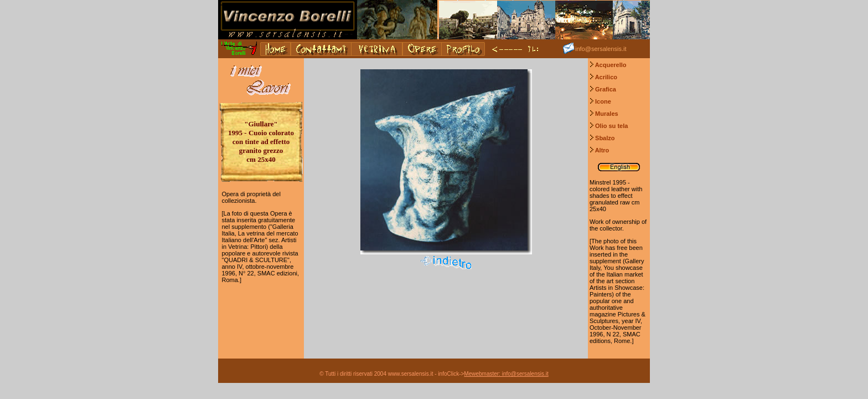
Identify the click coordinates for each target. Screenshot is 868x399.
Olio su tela (611, 126)
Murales (607, 114)
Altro (602, 150)
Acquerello (611, 65)
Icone (603, 101)
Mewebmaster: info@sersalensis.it (506, 374)
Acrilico (606, 77)
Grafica (606, 89)
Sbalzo (605, 138)
